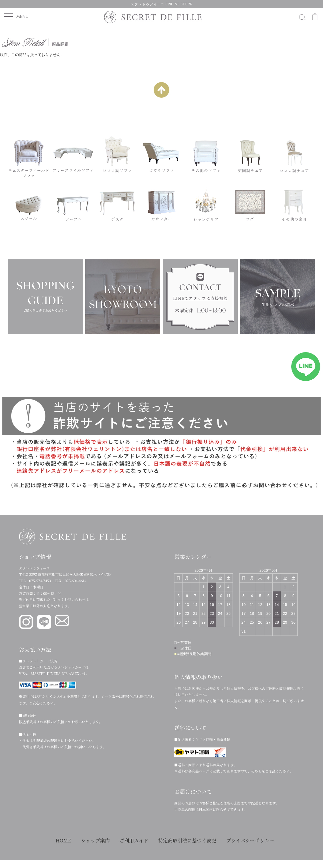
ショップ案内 (95, 840)
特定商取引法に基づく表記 (187, 840)
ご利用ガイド (134, 840)
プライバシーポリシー (250, 840)
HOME (63, 840)
